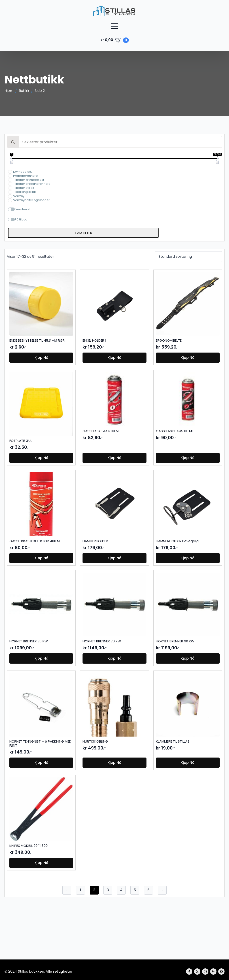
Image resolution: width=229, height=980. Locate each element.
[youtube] (221, 972)
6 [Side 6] (148, 890)
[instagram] (205, 972)
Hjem (9, 91)
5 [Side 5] (135, 890)
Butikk (24, 91)
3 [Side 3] (108, 890)
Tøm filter (83, 233)
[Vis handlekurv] (115, 40)
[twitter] (197, 972)
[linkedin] (213, 972)
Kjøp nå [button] (41, 358)
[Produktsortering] (188, 257)
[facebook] (189, 972)
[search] (13, 142)
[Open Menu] (114, 26)
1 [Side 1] (80, 890)
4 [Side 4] (121, 890)
